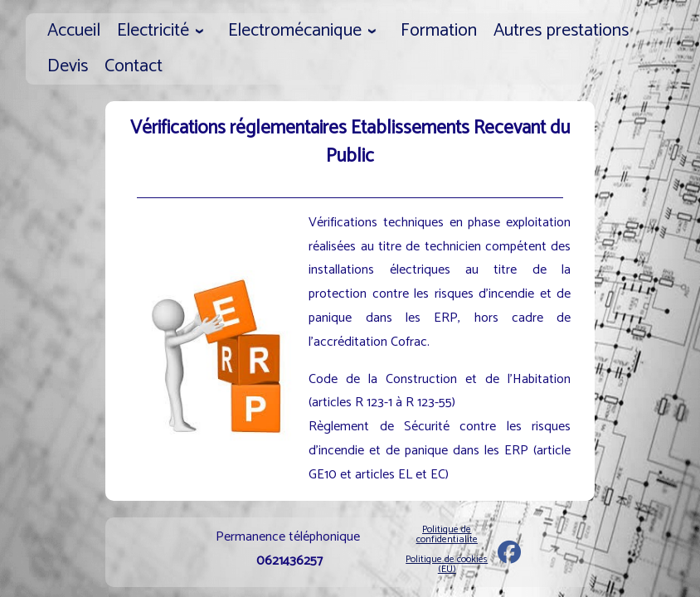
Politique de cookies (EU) (447, 564)
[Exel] (509, 557)
